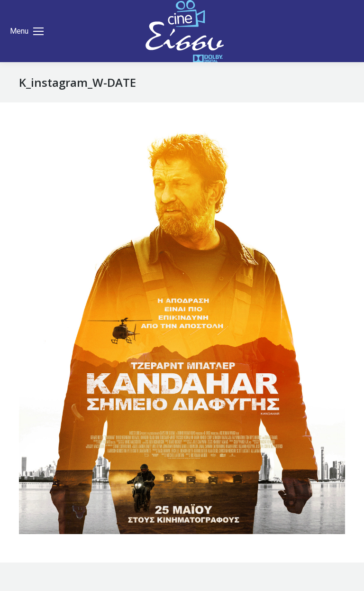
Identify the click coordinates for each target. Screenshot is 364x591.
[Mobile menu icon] (27, 31)
